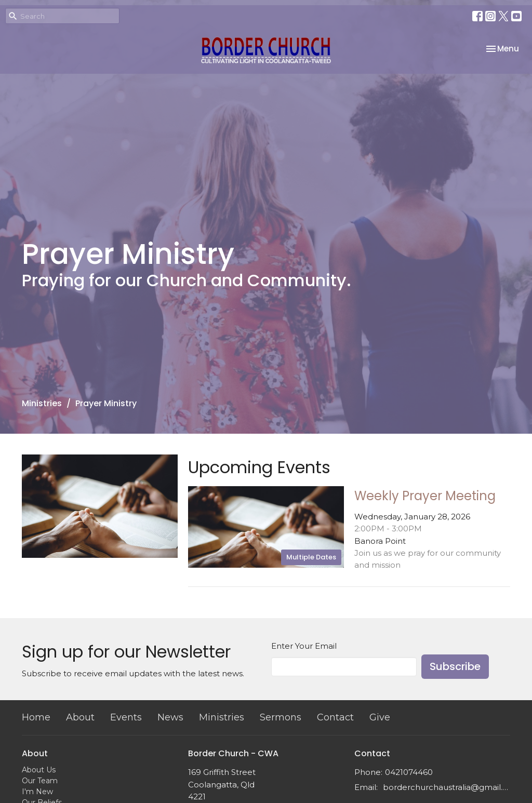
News (170, 717)
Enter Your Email (304, 646)
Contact (335, 717)
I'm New (37, 792)
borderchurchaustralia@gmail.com (447, 787)
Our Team (40, 781)
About (80, 717)
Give (380, 717)
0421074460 (409, 772)
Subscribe (455, 666)
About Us (39, 770)
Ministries (42, 403)
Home (36, 717)
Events (126, 717)
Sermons (281, 717)
